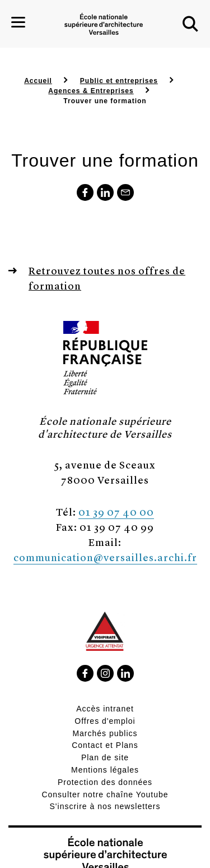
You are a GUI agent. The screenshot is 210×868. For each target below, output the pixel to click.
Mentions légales (105, 770)
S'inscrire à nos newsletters (105, 806)
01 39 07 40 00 (116, 511)
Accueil (38, 81)
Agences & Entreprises (91, 91)
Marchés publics (105, 733)
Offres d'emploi (105, 721)
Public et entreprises (119, 81)
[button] (190, 24)
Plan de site (105, 757)
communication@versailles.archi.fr (105, 557)
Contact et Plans (105, 745)
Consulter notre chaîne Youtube (105, 794)
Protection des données (105, 782)
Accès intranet (105, 709)
